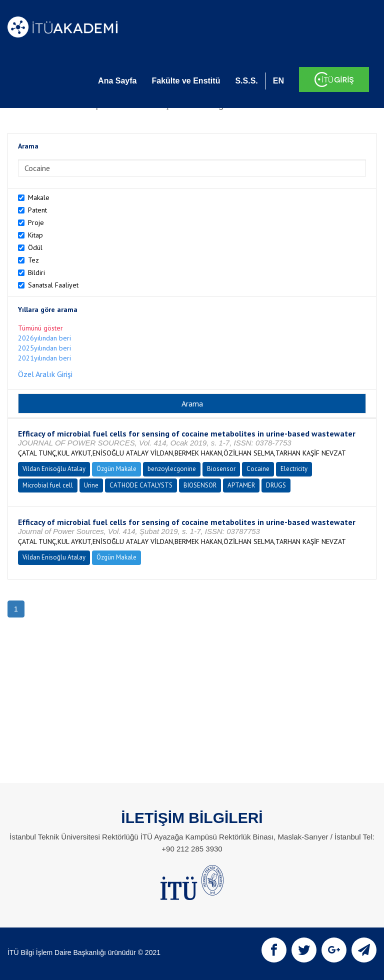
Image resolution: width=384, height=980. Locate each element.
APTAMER (241, 485)
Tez (33, 260)
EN (278, 81)
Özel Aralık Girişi (45, 374)
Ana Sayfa (117, 81)
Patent (37, 210)
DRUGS (276, 485)
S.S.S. (246, 81)
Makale (39, 197)
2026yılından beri (44, 338)
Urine (91, 485)
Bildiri (36, 272)
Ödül (35, 247)
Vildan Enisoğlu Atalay (54, 469)
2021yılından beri (44, 358)
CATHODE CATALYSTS (141, 485)
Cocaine (258, 469)
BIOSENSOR (200, 485)
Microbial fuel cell (48, 485)
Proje (36, 222)
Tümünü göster (40, 328)
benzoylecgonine (172, 469)
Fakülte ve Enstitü (186, 81)
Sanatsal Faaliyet (53, 285)
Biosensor (221, 469)
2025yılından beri (44, 348)
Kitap (35, 235)
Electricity (294, 469)
